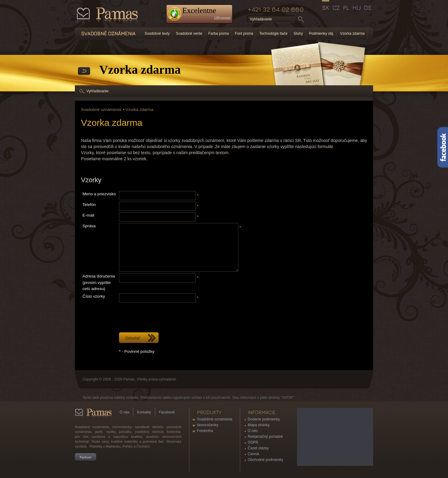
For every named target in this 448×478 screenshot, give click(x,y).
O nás (124, 412)
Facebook (167, 412)
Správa (89, 226)
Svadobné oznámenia (101, 110)
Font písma (244, 34)
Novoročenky (208, 425)
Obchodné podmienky (266, 460)
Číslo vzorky (94, 296)
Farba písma (218, 34)
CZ (336, 8)
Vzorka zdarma (352, 34)
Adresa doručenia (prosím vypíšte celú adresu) (99, 282)
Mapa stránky (259, 425)
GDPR (253, 442)
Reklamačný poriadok (265, 437)
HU (357, 8)
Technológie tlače (273, 34)
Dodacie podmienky (264, 419)
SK (326, 8)
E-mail (88, 215)
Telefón (89, 205)
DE (368, 8)
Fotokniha (205, 431)
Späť (84, 71)
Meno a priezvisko (99, 194)
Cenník (254, 454)
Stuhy (298, 34)
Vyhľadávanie (97, 91)
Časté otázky (258, 448)
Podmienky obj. (321, 34)
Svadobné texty (157, 34)
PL (346, 8)
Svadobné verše (189, 34)
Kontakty (144, 412)
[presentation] (165, 316)
